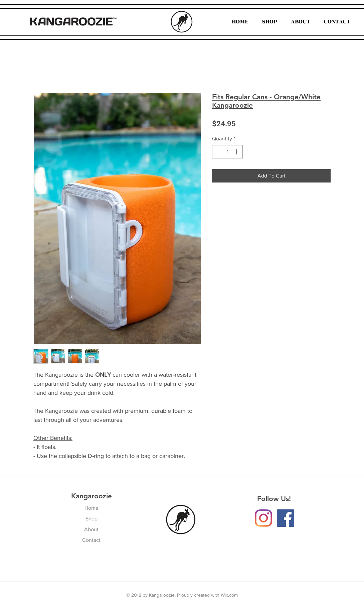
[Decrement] (218, 152)
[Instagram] (263, 518)
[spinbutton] (227, 152)
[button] (301, 22)
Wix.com (229, 595)
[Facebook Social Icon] (286, 518)
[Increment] (237, 152)
